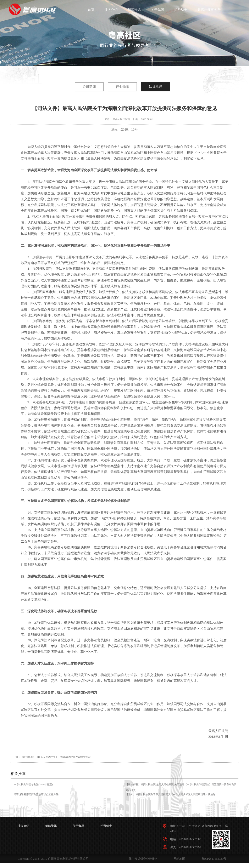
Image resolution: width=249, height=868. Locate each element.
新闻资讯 (18, 62)
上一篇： (52, 757)
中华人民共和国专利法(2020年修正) (33, 784)
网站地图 (179, 859)
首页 (91, 10)
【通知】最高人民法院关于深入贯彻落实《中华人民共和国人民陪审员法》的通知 (171, 794)
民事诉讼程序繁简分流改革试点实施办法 (36, 794)
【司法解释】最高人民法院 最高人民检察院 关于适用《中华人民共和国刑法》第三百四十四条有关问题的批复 (181, 787)
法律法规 (32, 62)
